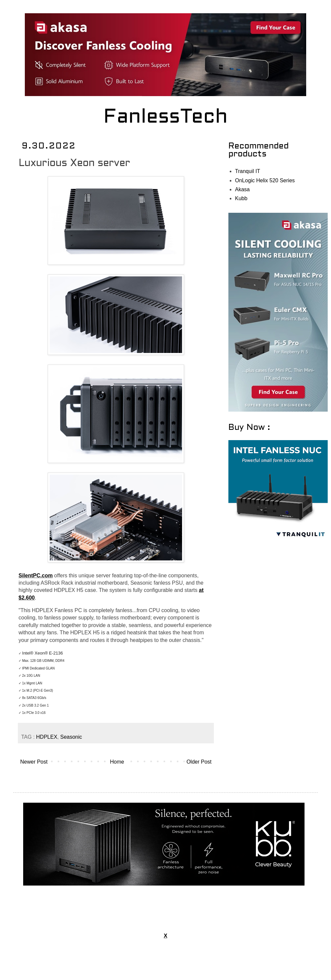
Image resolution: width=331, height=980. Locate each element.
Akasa (242, 189)
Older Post (199, 762)
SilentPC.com (36, 576)
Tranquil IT (248, 171)
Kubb (241, 198)
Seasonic (71, 737)
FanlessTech (166, 118)
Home (117, 762)
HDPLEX (47, 737)
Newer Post (34, 762)
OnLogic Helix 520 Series (265, 180)
